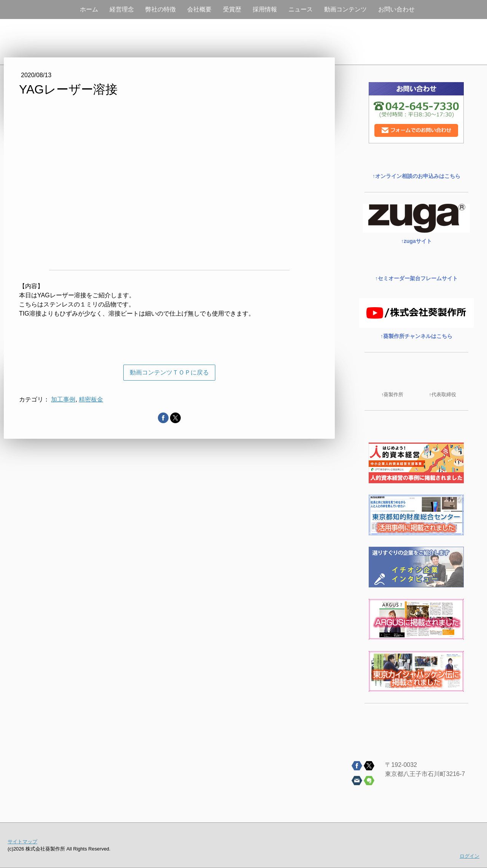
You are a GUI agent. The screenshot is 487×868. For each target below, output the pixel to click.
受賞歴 (232, 9)
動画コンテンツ (345, 9)
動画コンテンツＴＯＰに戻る (169, 372)
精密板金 (91, 399)
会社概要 (199, 9)
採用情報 (265, 9)
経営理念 (122, 9)
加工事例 (63, 399)
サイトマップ (22, 842)
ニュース (301, 9)
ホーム (89, 9)
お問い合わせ (396, 9)
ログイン (469, 856)
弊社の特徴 (161, 9)
